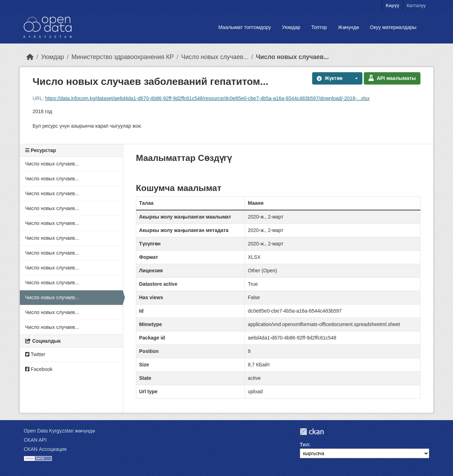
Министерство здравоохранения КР (123, 57)
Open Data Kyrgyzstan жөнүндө (59, 431)
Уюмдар (291, 27)
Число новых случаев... (215, 57)
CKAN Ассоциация (45, 449)
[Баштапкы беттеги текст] (30, 57)
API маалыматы (392, 78)
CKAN (312, 432)
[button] (355, 78)
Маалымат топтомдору (245, 27)
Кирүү (392, 5)
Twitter (35, 354)
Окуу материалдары (393, 27)
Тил (304, 445)
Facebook (39, 369)
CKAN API (35, 440)
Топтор (319, 27)
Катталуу (416, 5)
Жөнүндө (349, 27)
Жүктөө (329, 78)
